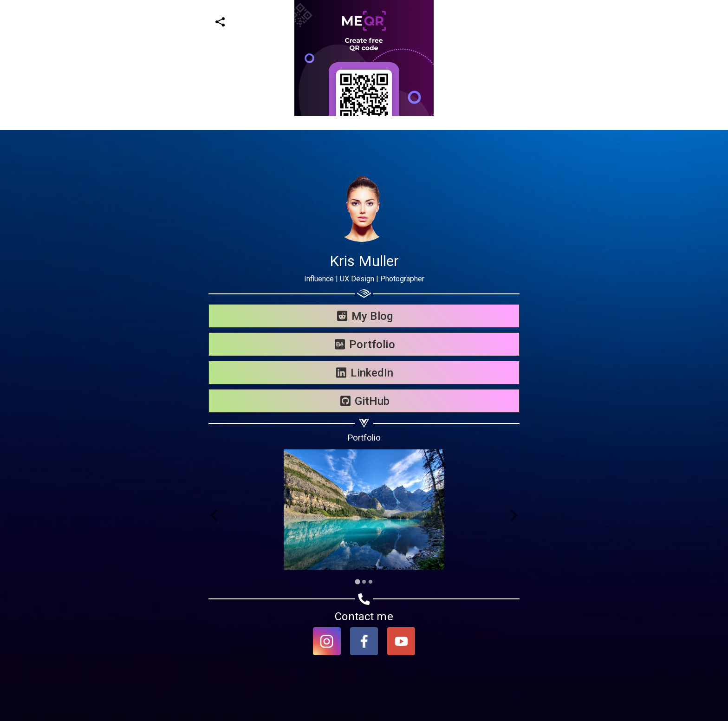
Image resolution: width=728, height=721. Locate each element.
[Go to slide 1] (357, 581)
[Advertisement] (279, 65)
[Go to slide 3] (370, 582)
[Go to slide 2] (364, 582)
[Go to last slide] (215, 516)
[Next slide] (513, 516)
